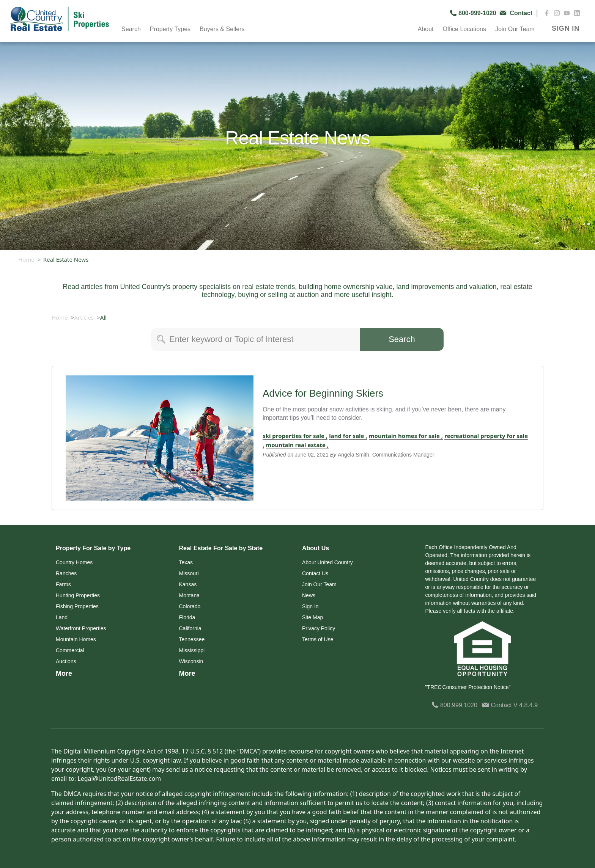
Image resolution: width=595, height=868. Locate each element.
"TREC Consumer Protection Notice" (468, 687)
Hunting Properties (78, 595)
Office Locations (464, 29)
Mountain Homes (76, 639)
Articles (84, 317)
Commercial (70, 650)
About (426, 29)
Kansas (188, 584)
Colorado (190, 606)
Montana (189, 595)
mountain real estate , (297, 445)
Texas (186, 562)
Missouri (189, 573)
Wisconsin (191, 661)
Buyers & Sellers (222, 29)
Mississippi (192, 650)
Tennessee (192, 639)
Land (62, 617)
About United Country (327, 562)
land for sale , (348, 436)
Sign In (310, 606)
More (64, 673)
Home (26, 259)
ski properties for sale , (295, 436)
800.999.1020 (454, 705)
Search (131, 29)
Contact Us (315, 573)
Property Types (170, 29)
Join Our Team (515, 29)
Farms (63, 584)
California (190, 628)
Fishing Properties (77, 606)
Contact (498, 705)
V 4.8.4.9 (526, 705)
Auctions (66, 661)
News (309, 595)
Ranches (66, 573)
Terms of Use (318, 639)
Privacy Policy (319, 628)
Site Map (312, 617)
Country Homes (74, 562)
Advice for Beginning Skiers (323, 393)
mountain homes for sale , (406, 436)
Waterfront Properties (81, 628)
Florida (187, 617)
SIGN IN (566, 28)
